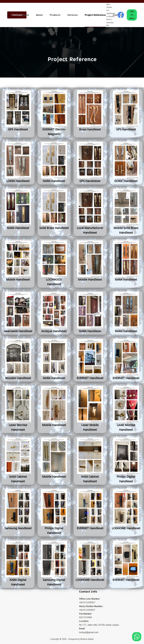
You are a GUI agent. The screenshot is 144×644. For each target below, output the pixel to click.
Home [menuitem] (26, 15)
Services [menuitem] (73, 15)
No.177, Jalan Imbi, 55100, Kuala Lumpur (99, 625)
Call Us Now (132, 15)
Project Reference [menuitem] (95, 15)
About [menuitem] (39, 15)
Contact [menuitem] (117, 15)
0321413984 (85, 617)
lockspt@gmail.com (89, 632)
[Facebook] (121, 15)
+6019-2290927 (87, 602)
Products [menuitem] (55, 15)
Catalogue (17, 15)
